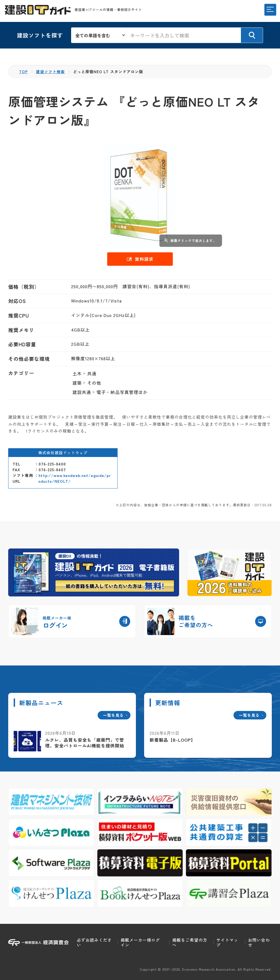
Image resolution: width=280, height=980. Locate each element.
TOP (24, 72)
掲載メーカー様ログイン (140, 942)
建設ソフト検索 (51, 72)
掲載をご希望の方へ (190, 942)
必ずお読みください (94, 942)
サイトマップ (227, 942)
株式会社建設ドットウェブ (63, 452)
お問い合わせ (259, 942)
